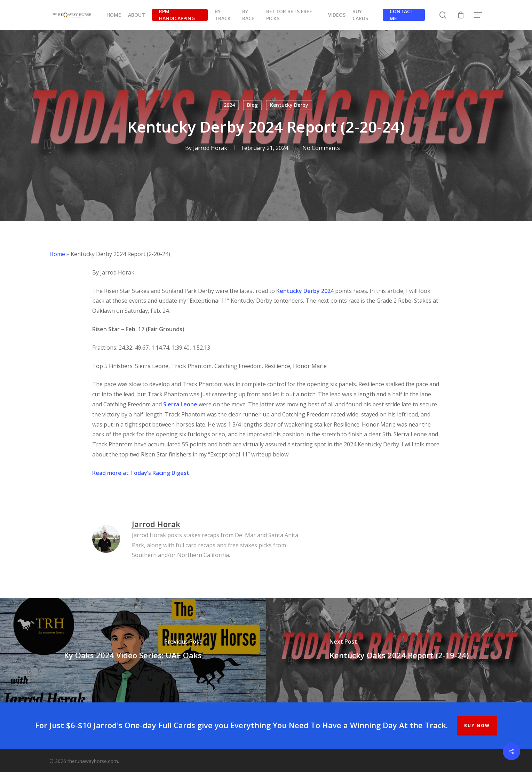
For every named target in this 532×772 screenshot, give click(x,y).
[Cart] (461, 15)
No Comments (321, 148)
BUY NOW (477, 726)
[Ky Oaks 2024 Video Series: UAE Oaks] (133, 650)
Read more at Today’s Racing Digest (141, 473)
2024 (229, 105)
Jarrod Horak (210, 148)
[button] (478, 15)
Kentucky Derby (289, 105)
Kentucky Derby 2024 (305, 291)
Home (57, 254)
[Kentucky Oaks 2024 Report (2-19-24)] (399, 650)
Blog (252, 105)
